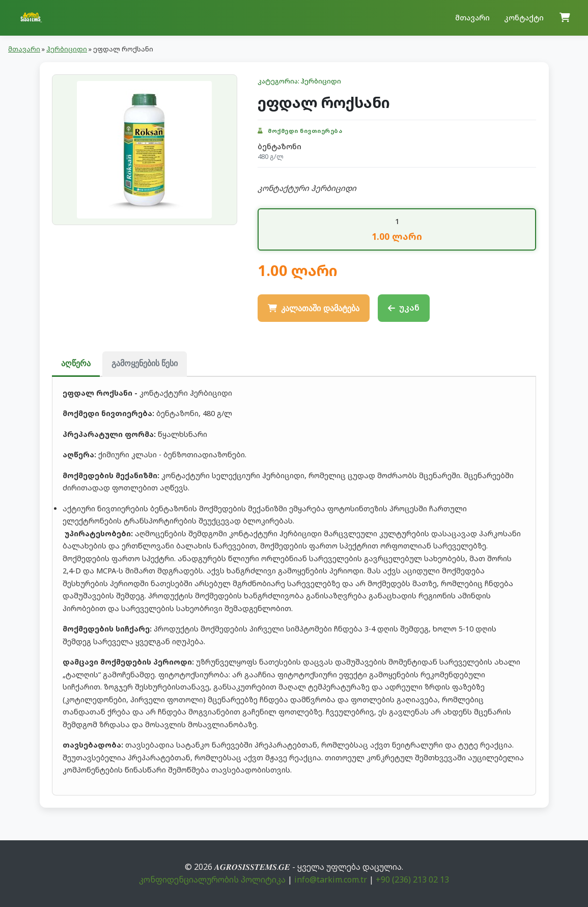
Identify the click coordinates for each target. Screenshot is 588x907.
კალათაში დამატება (313, 308)
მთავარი (472, 18)
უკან (404, 308)
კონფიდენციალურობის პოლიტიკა (212, 879)
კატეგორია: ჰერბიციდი (299, 81)
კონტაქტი (524, 18)
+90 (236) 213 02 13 (412, 879)
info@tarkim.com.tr (331, 879)
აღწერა (76, 363)
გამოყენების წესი (145, 363)
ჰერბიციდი (67, 49)
